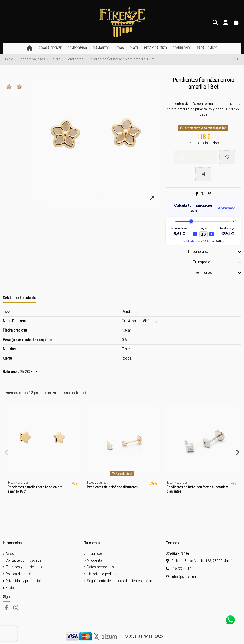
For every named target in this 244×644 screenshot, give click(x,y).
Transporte (217, 262)
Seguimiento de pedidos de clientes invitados (122, 581)
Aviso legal (14, 553)
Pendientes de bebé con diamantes (112, 487)
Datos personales (101, 567)
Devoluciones (216, 273)
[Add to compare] (203, 174)
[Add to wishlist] (227, 157)
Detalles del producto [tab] (19, 298)
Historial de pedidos (102, 574)
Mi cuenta (94, 560)
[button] (50, 48)
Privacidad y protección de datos (31, 581)
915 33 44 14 (181, 569)
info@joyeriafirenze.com (190, 577)
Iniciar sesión (97, 553)
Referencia (11, 372)
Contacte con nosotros (23, 560)
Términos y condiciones (24, 567)
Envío (10, 588)
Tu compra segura (214, 252)
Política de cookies (20, 574)
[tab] (203, 252)
